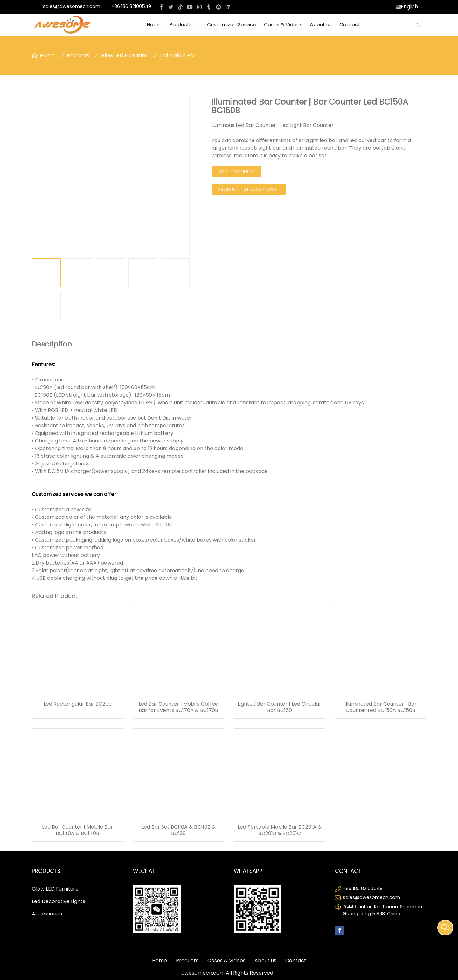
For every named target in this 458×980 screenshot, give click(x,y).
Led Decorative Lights (59, 901)
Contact (350, 25)
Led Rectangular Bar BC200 (78, 704)
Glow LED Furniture (124, 55)
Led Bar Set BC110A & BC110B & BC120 (179, 830)
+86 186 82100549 (131, 6)
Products (184, 25)
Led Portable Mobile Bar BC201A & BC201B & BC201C (280, 830)
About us (321, 25)
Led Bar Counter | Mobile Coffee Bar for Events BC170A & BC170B (178, 707)
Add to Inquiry (236, 172)
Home (154, 25)
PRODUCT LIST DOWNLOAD (247, 189)
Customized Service (232, 25)
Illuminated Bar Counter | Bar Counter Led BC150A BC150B (381, 707)
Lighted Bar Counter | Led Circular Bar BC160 (279, 707)
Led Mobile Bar (177, 55)
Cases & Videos (283, 25)
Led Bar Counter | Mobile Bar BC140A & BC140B (77, 830)
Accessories (47, 914)
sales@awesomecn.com (72, 6)
